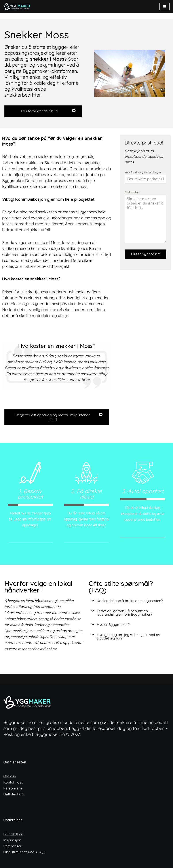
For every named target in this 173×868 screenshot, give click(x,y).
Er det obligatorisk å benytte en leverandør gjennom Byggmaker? (125, 613)
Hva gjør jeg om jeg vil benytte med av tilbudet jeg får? (128, 636)
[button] (129, 601)
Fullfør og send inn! (146, 254)
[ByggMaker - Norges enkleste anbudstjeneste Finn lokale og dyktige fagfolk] (18, 7)
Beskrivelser (132, 192)
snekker (41, 243)
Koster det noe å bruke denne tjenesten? (130, 601)
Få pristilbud (13, 834)
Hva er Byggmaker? (113, 624)
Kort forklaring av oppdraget (143, 172)
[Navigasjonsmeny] (164, 7)
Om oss (10, 776)
